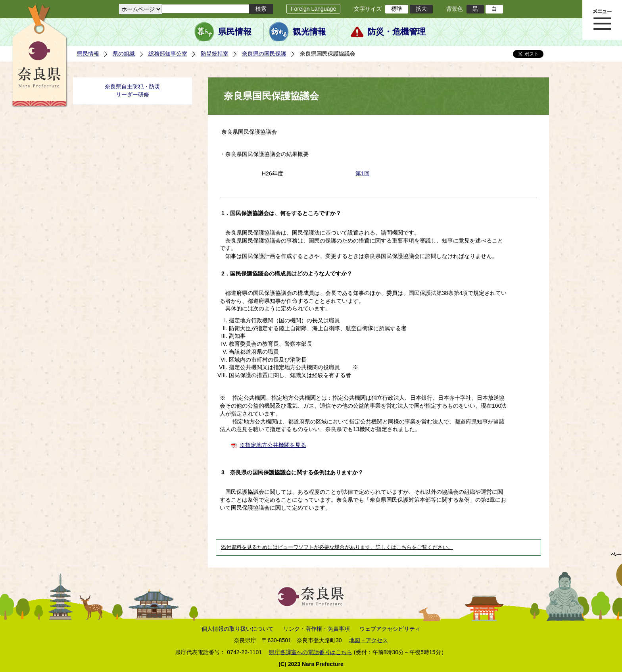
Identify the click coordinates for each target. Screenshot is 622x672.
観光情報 (309, 32)
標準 (397, 9)
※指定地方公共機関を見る (273, 445)
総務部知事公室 (168, 54)
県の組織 (124, 54)
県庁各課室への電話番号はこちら (311, 652)
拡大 (421, 9)
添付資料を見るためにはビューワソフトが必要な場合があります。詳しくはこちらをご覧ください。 (337, 547)
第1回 (363, 173)
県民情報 (235, 32)
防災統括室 (215, 54)
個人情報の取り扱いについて (238, 629)
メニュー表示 (602, 20)
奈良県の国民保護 (264, 54)
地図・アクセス (369, 640)
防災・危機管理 (396, 32)
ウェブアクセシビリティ (390, 629)
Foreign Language (313, 9)
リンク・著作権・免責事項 (317, 629)
